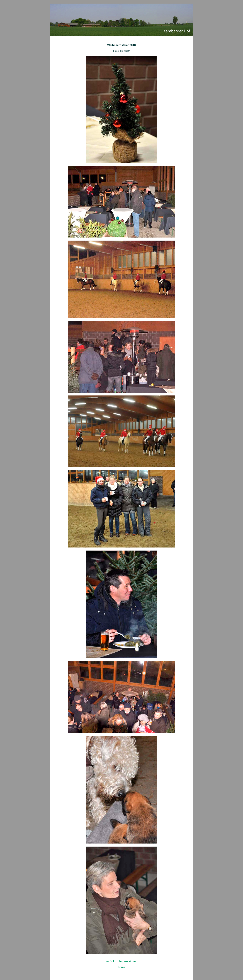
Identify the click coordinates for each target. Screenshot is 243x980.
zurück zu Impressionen (121, 961)
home (121, 967)
